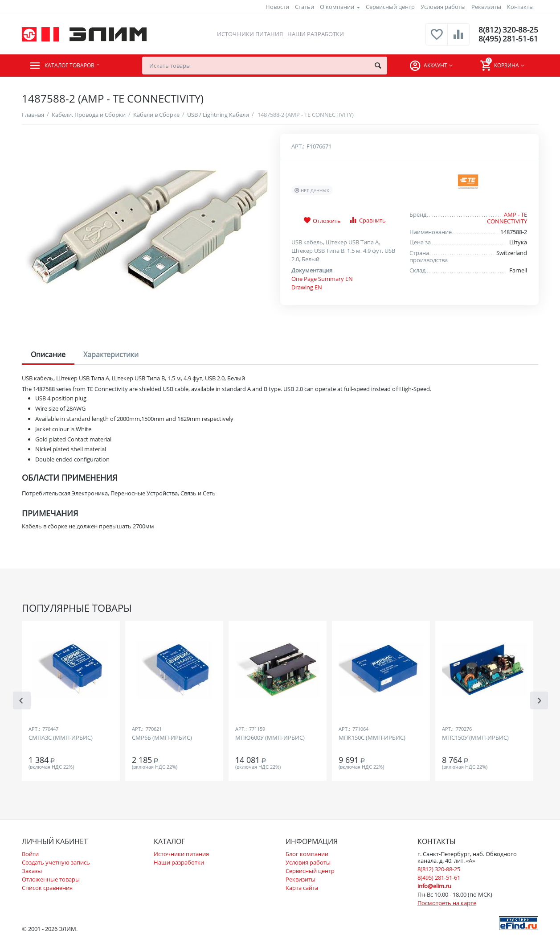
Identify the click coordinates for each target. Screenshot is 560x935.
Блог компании (307, 854)
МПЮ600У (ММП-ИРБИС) (270, 738)
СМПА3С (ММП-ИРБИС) (61, 738)
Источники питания (249, 34)
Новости (277, 7)
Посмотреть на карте (447, 903)
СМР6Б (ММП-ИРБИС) (162, 738)
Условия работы (443, 7)
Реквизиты (486, 7)
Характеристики (111, 354)
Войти (30, 854)
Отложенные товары (51, 879)
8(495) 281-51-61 (508, 39)
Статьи (305, 7)
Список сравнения (47, 888)
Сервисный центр (390, 7)
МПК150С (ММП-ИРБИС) (372, 738)
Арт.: (298, 146)
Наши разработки (315, 34)
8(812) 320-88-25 (508, 30)
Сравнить (367, 220)
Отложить (322, 221)
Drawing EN (307, 287)
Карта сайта (302, 888)
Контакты (520, 7)
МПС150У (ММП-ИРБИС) (475, 738)
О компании (337, 7)
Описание (48, 354)
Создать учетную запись (56, 862)
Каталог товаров (76, 66)
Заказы (32, 871)
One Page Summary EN (322, 279)
